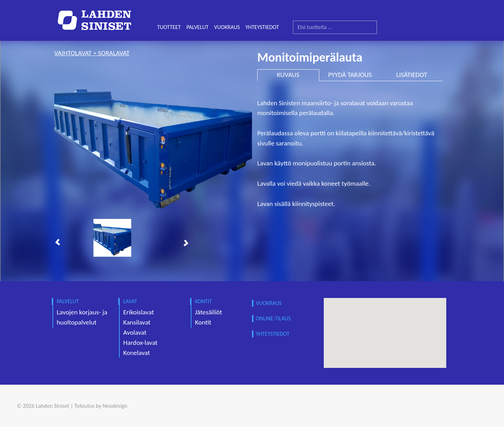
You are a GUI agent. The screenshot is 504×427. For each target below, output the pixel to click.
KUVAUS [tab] (288, 75)
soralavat (114, 53)
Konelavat (136, 353)
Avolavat (135, 332)
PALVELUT (197, 27)
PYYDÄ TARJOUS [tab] (350, 75)
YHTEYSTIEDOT (262, 27)
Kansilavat (137, 322)
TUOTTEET (169, 27)
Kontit (203, 322)
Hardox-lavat (140, 343)
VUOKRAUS (227, 27)
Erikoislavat (139, 312)
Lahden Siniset (52, 406)
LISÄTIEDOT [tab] (412, 75)
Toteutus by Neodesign (101, 406)
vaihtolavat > (76, 53)
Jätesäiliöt (208, 312)
